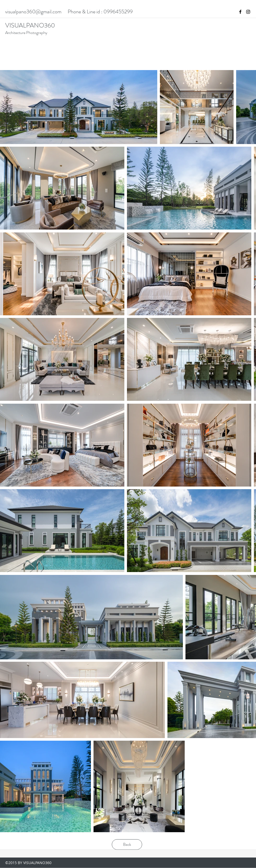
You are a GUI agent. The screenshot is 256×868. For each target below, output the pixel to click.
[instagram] (248, 12)
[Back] (127, 844)
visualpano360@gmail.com (33, 12)
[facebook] (240, 12)
